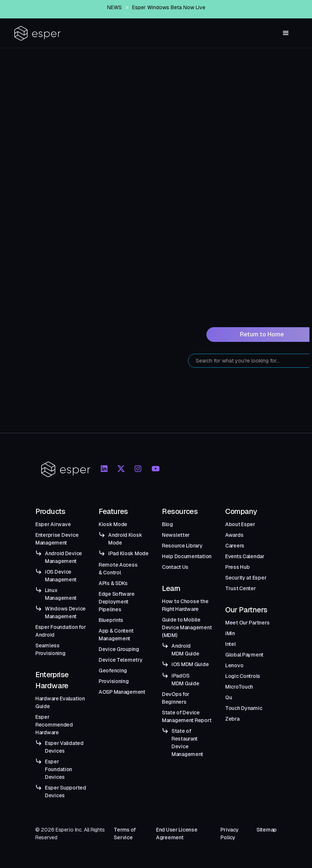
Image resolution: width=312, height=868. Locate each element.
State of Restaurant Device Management (187, 743)
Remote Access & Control (118, 569)
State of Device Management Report (187, 716)
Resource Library (182, 546)
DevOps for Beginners (176, 698)
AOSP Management (122, 692)
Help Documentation (187, 556)
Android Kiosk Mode (125, 539)
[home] (38, 33)
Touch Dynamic (244, 708)
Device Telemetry (121, 660)
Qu (228, 697)
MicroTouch (239, 687)
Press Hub (237, 567)
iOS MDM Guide (190, 664)
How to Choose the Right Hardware (185, 605)
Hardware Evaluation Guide (60, 702)
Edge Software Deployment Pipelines (116, 602)
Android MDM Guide (185, 650)
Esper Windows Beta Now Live (169, 7)
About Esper (240, 524)
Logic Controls (243, 676)
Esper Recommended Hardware (54, 725)
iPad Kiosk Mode (128, 553)
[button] (286, 33)
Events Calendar (245, 556)
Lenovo (234, 665)
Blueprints (111, 620)
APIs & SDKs (113, 583)
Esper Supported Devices (65, 792)
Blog (167, 524)
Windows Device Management (65, 612)
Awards (234, 535)
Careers (235, 546)
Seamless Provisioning (50, 649)
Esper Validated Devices (64, 747)
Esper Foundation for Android (61, 631)
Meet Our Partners (247, 623)
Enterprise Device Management (57, 539)
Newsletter (176, 535)
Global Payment (244, 655)
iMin (230, 633)
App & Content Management (116, 635)
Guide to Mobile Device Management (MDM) (187, 627)
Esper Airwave (53, 524)
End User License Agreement (177, 834)
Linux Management (61, 594)
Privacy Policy (229, 834)
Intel (231, 644)
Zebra (232, 719)
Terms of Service (125, 834)
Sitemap (267, 830)
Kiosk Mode (113, 524)
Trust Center (241, 588)
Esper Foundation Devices (58, 769)
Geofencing (113, 671)
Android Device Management (63, 557)
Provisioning (114, 681)
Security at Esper (246, 578)
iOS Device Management (61, 576)
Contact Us (175, 567)
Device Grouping (119, 649)
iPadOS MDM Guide (185, 680)
